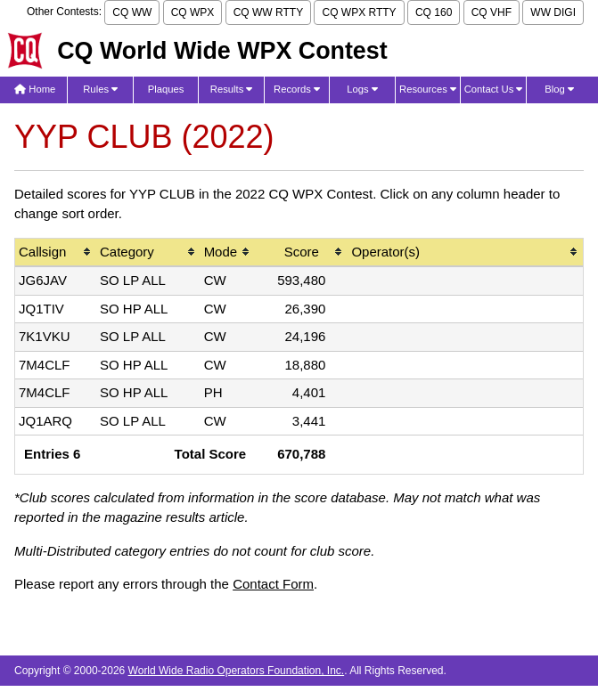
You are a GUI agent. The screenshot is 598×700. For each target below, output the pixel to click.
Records (297, 89)
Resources (428, 89)
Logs (362, 89)
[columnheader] (56, 253)
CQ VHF (492, 12)
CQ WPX (193, 12)
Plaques (166, 89)
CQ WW (132, 12)
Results (232, 89)
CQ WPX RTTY (359, 12)
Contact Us (494, 89)
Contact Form (273, 584)
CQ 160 (434, 12)
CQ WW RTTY (268, 12)
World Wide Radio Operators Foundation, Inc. (237, 671)
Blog (559, 89)
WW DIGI (553, 12)
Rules (100, 89)
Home (35, 89)
